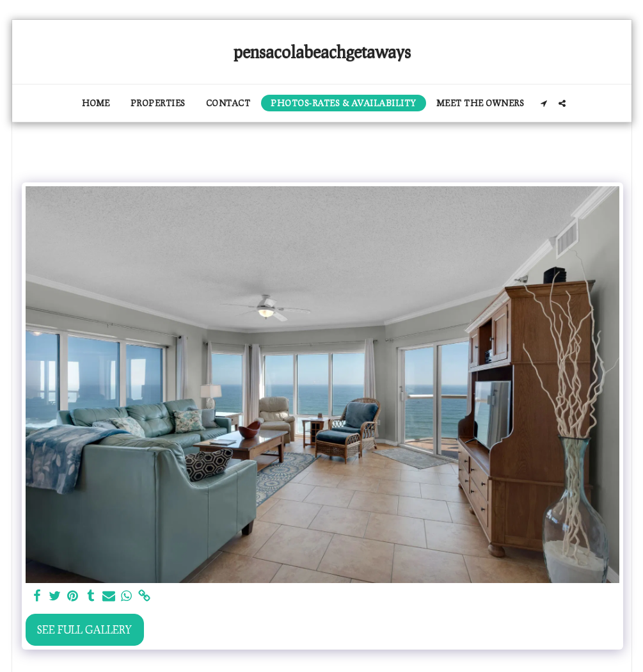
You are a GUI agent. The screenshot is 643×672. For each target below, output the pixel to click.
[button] (544, 103)
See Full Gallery (84, 629)
